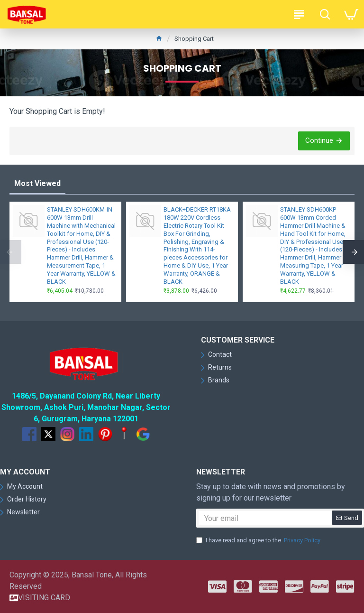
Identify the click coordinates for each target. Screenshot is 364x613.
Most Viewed (37, 183)
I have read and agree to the (259, 540)
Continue (319, 140)
